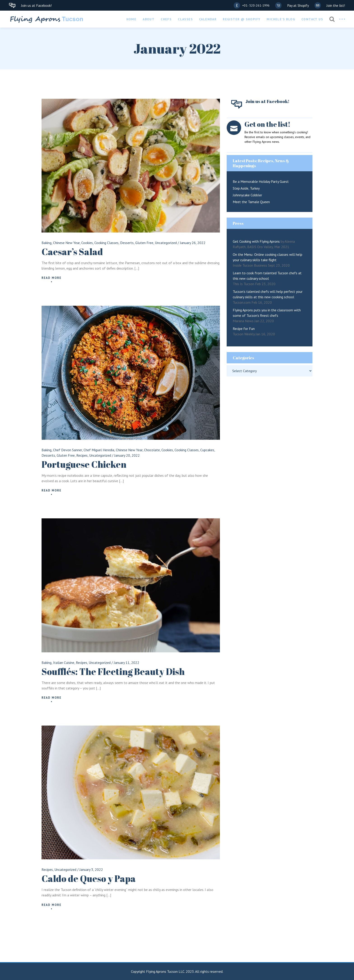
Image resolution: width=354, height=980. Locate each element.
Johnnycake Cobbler (247, 195)
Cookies (87, 243)
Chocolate (152, 450)
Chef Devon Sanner (68, 450)
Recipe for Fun (244, 329)
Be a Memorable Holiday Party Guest (261, 181)
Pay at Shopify (298, 5)
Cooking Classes (106, 243)
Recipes (82, 455)
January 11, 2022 (127, 663)
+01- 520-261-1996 (256, 5)
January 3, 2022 (91, 870)
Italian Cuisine (64, 663)
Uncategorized (166, 243)
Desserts (127, 243)
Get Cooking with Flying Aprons (256, 241)
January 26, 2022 (193, 243)
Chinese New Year (66, 243)
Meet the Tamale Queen (251, 202)
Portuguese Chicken (84, 464)
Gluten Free (144, 243)
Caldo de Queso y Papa (89, 879)
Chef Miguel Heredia (99, 450)
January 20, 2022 (127, 455)
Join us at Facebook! (36, 5)
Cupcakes (207, 450)
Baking (47, 243)
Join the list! (336, 5)
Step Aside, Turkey (246, 188)
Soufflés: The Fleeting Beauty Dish (113, 672)
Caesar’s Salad (72, 252)
